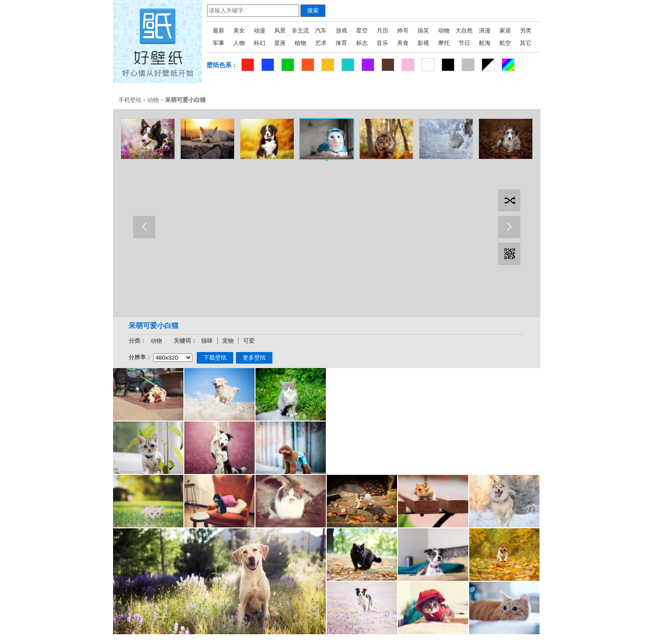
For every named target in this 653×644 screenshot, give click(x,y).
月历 (382, 30)
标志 (362, 43)
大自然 (464, 30)
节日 (464, 43)
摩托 (444, 43)
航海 (485, 43)
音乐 (382, 43)
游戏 (341, 30)
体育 (341, 43)
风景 (280, 30)
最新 (219, 30)
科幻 (260, 43)
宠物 (228, 341)
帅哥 (403, 30)
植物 (300, 43)
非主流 (300, 30)
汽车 (321, 30)
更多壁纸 (254, 358)
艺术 (321, 43)
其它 (526, 43)
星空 (362, 30)
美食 (403, 43)
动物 (444, 30)
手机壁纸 (130, 100)
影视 (423, 43)
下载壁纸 (215, 358)
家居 (505, 30)
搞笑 (423, 30)
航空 (505, 43)
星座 (280, 43)
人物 (239, 43)
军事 (219, 43)
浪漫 (485, 30)
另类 (526, 30)
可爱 (249, 341)
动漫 (260, 30)
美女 (239, 30)
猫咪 (207, 341)
